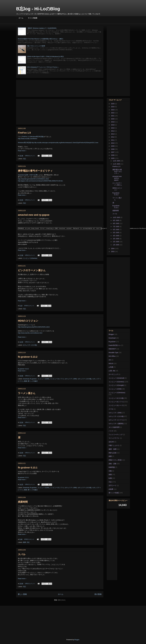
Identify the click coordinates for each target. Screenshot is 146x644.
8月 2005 (116, 223)
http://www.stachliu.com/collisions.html (30, 333)
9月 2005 (116, 220)
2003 (113, 252)
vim (110, 360)
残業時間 (23, 502)
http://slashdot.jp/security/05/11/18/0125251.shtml (34, 327)
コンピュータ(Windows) (117, 393)
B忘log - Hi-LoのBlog (38, 9)
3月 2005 (116, 239)
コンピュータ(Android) (116, 378)
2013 (113, 134)
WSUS (111, 364)
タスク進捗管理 (114, 427)
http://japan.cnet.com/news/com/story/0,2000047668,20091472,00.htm (40, 181)
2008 (113, 149)
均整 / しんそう (114, 445)
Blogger (111, 334)
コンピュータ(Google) (116, 385)
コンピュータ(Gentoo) (30, 258)
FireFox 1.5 (24, 133)
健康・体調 (112, 449)
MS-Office (112, 356)
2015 (113, 128)
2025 (113, 104)
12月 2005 (117, 161)
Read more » (22, 151)
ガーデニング (113, 374)
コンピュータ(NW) (43, 379)
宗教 (110, 471)
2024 (113, 107)
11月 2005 (117, 164)
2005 (113, 158)
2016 (113, 125)
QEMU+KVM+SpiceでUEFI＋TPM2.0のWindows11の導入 (46, 57)
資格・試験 (112, 464)
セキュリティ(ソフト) (116, 420)
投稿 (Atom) (62, 600)
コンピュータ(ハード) (116, 405)
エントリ (29, 325)
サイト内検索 (33, 18)
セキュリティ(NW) (71, 379)
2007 (113, 152)
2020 (113, 119)
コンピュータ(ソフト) (57, 379)
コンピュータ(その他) (116, 398)
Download (26, 379)
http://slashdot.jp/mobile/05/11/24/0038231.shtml (33, 179)
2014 (113, 131)
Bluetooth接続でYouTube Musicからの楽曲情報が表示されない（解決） (41, 39)
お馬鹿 (111, 367)
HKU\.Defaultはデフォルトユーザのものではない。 (43, 67)
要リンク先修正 (33, 381)
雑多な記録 (112, 453)
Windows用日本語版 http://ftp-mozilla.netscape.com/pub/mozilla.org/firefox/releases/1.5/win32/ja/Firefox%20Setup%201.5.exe (58, 143)
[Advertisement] (60, 88)
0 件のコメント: (30, 156)
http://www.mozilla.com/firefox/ (28, 139)
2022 (113, 113)
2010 (113, 143)
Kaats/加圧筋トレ (115, 345)
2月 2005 (116, 242)
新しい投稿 (22, 594)
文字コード (112, 485)
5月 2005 (116, 233)
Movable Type (113, 353)
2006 (113, 155)
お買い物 (112, 371)
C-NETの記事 (33, 175)
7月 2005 (116, 227)
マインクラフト (114, 438)
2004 (113, 249)
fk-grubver (33, 379)
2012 (113, 137)
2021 (113, 116)
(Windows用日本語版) (37, 137)
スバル (22, 554)
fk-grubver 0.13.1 (28, 468)
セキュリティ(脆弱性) (116, 424)
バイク (111, 431)
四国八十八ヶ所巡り (116, 460)
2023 (113, 110)
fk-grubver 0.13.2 (28, 357)
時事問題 (112, 467)
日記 (24, 159)
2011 (113, 140)
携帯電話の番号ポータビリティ (35, 171)
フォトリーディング (116, 435)
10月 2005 (117, 217)
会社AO (111, 442)
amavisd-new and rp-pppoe (34, 215)
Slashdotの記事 (23, 175)
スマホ (111, 409)
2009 (113, 146)
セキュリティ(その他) (30, 345)
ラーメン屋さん (27, 393)
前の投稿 (98, 594)
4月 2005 (116, 236)
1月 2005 (116, 245)
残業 (24, 542)
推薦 (25, 381)
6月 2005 (116, 230)
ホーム (21, 18)
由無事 (111, 489)
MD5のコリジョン (28, 321)
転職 (110, 478)
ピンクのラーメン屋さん (32, 270)
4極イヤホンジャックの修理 (36, 46)
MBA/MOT (112, 349)
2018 (113, 122)
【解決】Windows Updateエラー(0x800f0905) (42, 28)
